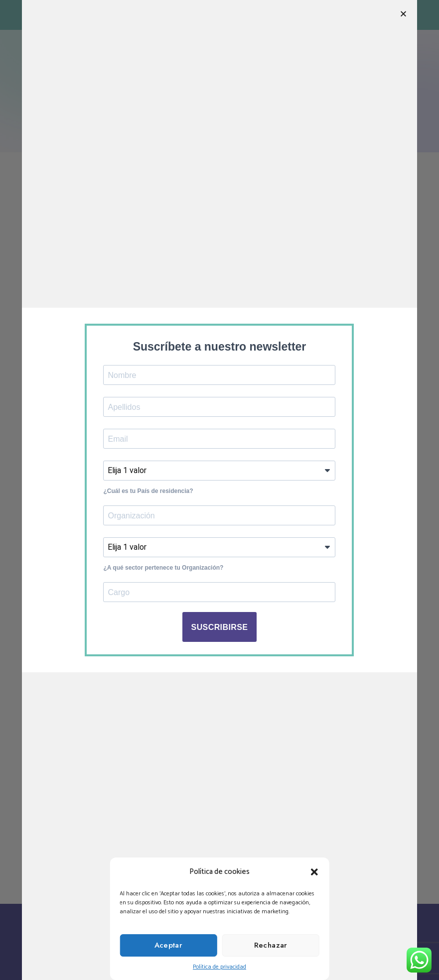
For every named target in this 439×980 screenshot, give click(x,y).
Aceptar (169, 945)
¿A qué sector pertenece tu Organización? (163, 568)
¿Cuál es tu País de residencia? (148, 491)
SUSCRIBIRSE (220, 627)
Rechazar (271, 945)
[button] (314, 872)
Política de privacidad (219, 967)
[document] (219, 490)
